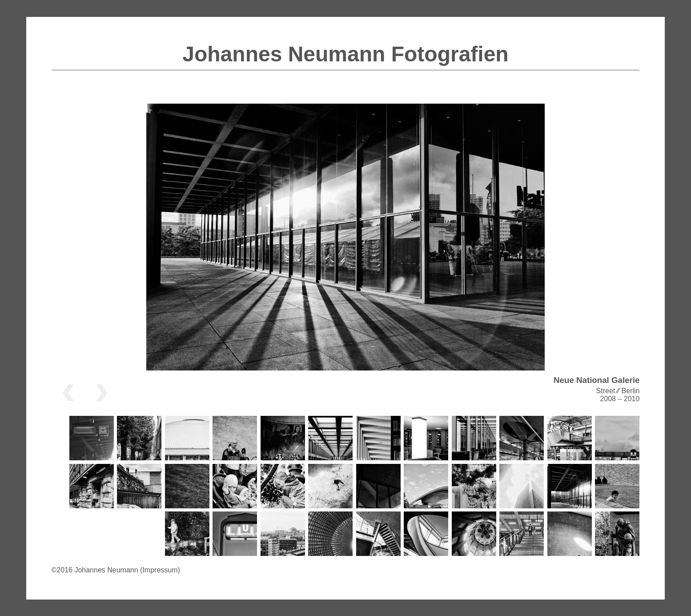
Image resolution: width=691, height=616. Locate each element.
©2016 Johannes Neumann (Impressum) (116, 570)
